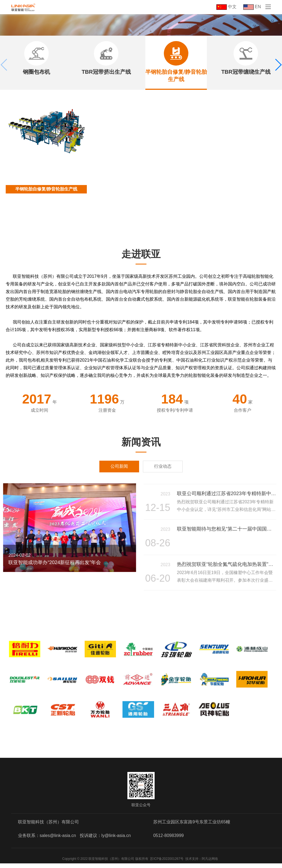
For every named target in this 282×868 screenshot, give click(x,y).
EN (252, 7)
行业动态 (163, 466)
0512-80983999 (168, 840)
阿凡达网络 (210, 863)
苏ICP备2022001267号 (167, 863)
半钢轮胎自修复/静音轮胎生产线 (46, 189)
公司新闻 (119, 466)
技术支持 (192, 863)
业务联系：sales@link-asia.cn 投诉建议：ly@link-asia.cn (74, 840)
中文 (226, 7)
